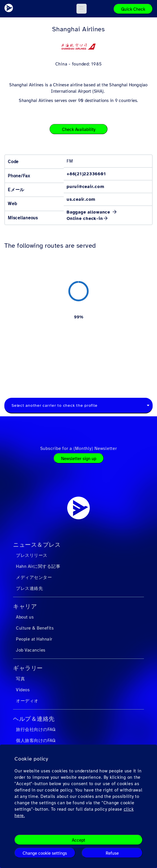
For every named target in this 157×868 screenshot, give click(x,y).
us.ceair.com (81, 199)
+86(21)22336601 (86, 174)
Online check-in (85, 218)
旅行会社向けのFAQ (36, 730)
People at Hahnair (34, 639)
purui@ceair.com (85, 187)
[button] (82, 9)
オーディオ (27, 701)
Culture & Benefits (35, 628)
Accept (78, 840)
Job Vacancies (31, 650)
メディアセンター (34, 577)
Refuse (112, 853)
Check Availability (79, 130)
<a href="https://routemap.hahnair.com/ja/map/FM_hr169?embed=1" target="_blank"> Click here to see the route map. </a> (78, 317)
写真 (20, 679)
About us (25, 617)
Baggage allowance (89, 212)
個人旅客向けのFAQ (36, 741)
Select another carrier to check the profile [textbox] (54, 405)
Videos (23, 690)
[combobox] (78, 406)
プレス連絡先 (29, 588)
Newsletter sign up (79, 459)
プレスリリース (32, 555)
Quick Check (133, 9)
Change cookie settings (45, 853)
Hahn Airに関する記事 (38, 566)
